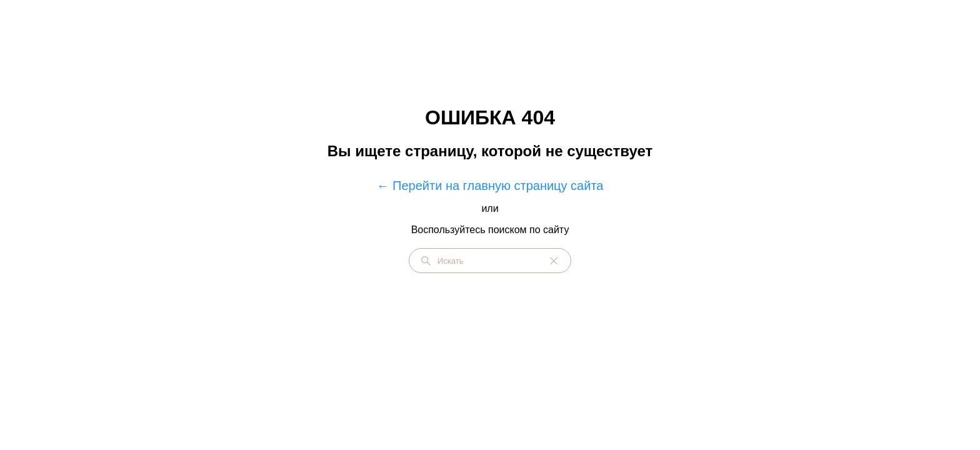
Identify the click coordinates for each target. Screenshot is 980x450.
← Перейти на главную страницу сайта (490, 186)
